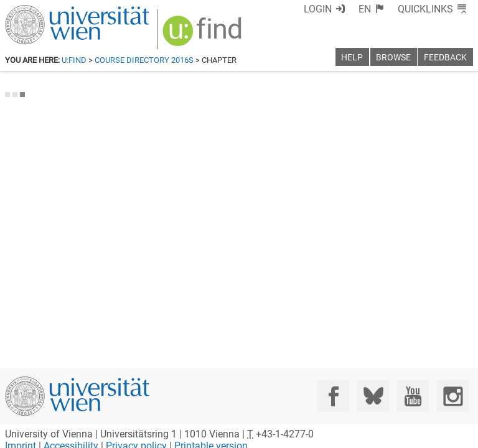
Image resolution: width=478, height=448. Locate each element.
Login (318, 9)
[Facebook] (333, 396)
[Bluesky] (373, 396)
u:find (74, 60)
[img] (204, 35)
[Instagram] (453, 396)
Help (352, 58)
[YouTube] (413, 396)
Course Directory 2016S (144, 60)
